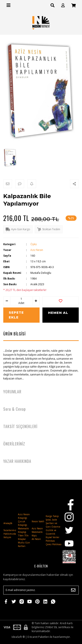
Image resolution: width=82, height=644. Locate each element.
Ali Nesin (36, 539)
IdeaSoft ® (18, 637)
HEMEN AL (58, 313)
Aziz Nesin (37, 250)
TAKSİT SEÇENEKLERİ (20, 426)
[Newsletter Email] (41, 590)
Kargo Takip (52, 516)
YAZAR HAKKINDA (17, 461)
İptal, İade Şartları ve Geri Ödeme (53, 523)
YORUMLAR (12, 392)
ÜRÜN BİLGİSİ (14, 334)
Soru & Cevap (15, 409)
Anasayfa (8, 523)
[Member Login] (63, 5)
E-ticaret (33, 637)
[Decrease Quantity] (7, 301)
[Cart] (73, 5)
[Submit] (73, 590)
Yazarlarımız (10, 530)
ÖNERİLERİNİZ (14, 444)
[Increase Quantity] (36, 301)
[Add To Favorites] (61, 301)
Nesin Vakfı (38, 521)
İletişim (7, 537)
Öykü (34, 244)
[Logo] (41, 23)
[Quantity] (21, 299)
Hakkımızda (10, 534)
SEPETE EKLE (16, 315)
